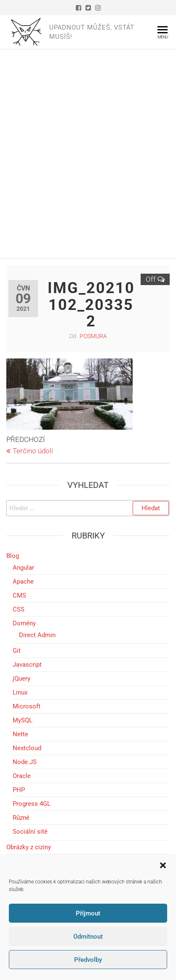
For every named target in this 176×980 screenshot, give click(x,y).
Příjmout (88, 913)
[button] (163, 865)
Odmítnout (88, 937)
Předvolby (88, 960)
